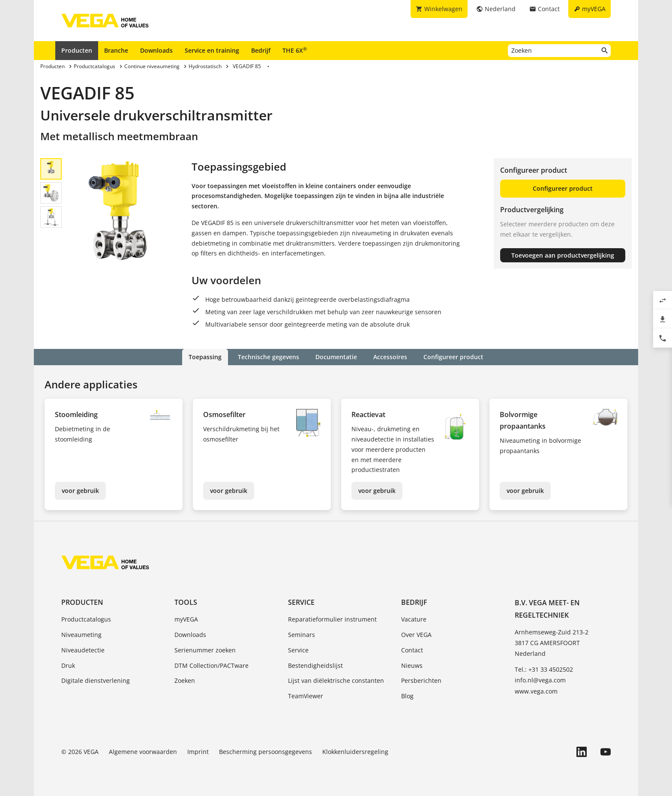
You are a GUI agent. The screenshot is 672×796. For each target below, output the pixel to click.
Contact (412, 650)
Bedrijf (261, 50)
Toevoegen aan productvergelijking (563, 255)
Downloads (156, 50)
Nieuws (412, 665)
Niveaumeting (81, 635)
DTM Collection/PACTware (211, 665)
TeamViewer (306, 696)
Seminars (301, 635)
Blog (407, 696)
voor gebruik (80, 491)
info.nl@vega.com (540, 680)
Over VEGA (416, 635)
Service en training (212, 50)
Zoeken (185, 680)
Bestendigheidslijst (315, 665)
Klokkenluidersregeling (355, 752)
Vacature (414, 619)
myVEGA (186, 619)
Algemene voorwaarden (143, 752)
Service (301, 602)
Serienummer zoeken (205, 650)
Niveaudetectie (83, 650)
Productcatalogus (86, 619)
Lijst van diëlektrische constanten (336, 680)
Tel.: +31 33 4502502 (544, 669)
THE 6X (295, 50)
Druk (68, 665)
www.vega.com (536, 691)
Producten (77, 50)
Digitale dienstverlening (96, 680)
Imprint (198, 752)
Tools (186, 602)
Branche (116, 50)
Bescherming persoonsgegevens (265, 752)
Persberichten (421, 680)
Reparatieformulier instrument (332, 619)
